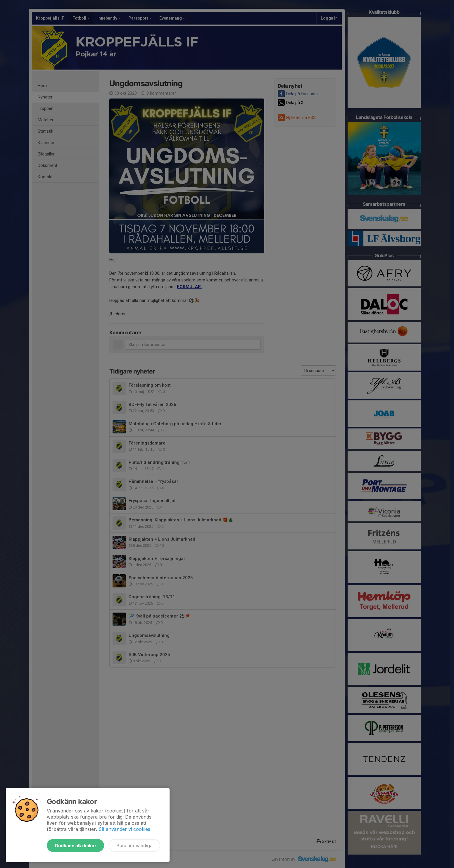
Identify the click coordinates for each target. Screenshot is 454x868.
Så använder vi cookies (124, 829)
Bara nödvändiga (134, 845)
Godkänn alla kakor (75, 845)
